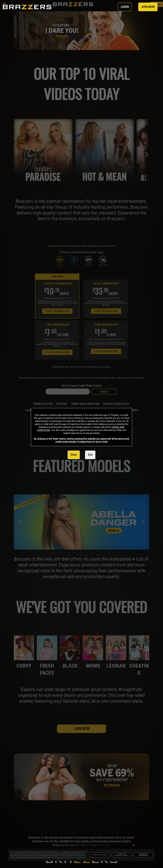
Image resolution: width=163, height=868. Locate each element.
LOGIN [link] (125, 7)
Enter (74, 455)
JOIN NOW (148, 7)
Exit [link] (90, 455)
